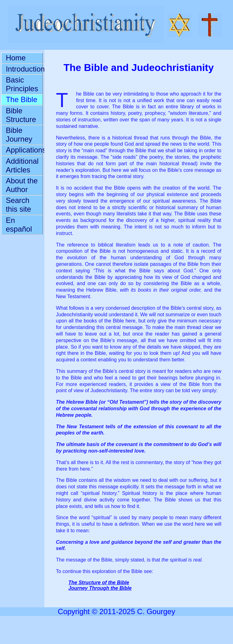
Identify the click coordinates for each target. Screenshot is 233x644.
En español (19, 225)
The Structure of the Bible (99, 583)
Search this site (18, 205)
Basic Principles (22, 84)
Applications (25, 150)
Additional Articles (22, 165)
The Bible (22, 99)
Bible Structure (21, 115)
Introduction (25, 69)
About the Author (22, 185)
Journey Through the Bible (100, 588)
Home (16, 58)
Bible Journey (19, 135)
